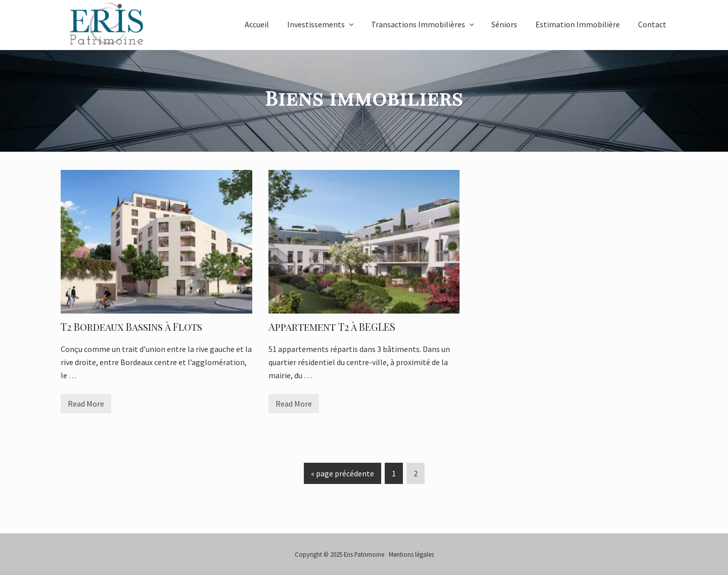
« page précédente (343, 475)
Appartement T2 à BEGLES (332, 326)
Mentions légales (411, 554)
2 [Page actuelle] (415, 475)
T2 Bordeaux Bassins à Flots (131, 326)
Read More (86, 406)
